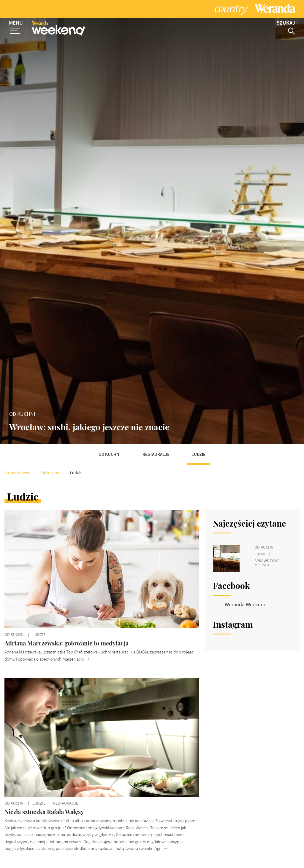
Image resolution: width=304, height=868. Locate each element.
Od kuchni (110, 443)
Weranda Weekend (246, 593)
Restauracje (156, 443)
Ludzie (198, 443)
